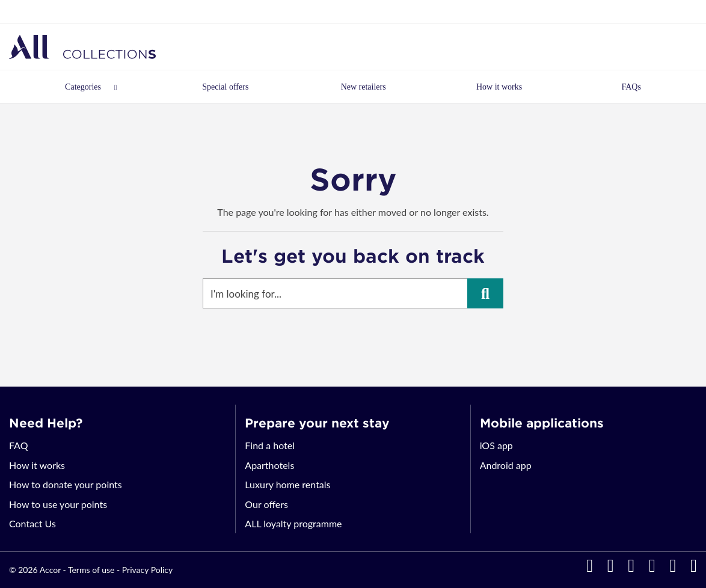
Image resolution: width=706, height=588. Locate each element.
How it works (37, 465)
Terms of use (91, 570)
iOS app (496, 445)
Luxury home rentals (287, 484)
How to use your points (58, 504)
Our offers (266, 504)
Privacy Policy (147, 570)
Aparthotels (269, 465)
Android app (506, 465)
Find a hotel (270, 445)
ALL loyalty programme (293, 523)
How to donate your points (66, 484)
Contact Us (32, 523)
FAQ (18, 445)
